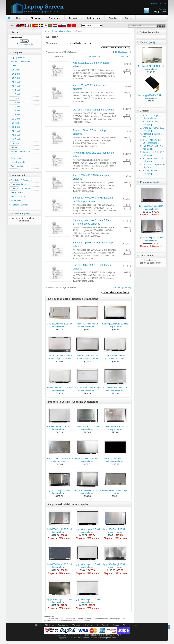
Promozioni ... (17, 158)
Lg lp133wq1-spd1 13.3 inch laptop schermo (88, 601)
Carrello (162, 9)
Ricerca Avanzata (25, 44)
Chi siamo (36, 18)
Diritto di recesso (130, 625)
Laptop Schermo (19, 58)
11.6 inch (16, 94)
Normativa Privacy (19, 184)
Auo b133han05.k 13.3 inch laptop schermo (60, 325)
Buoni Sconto (17, 201)
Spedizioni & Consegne (22, 180)
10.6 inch (16, 82)
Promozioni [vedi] (150, 182)
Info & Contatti (18, 193)
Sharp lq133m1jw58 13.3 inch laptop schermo (116, 325)
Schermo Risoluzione (21, 152)
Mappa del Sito (18, 197)
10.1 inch (16, 74)
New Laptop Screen (81, 638)
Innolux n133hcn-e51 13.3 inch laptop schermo (88, 325)
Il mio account (93, 18)
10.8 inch (16, 86)
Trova (15, 32)
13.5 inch (16, 139)
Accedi (163, 4)
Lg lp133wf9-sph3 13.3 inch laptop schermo (151, 238)
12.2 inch (16, 107)
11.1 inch (16, 90)
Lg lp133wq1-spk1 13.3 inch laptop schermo (60, 601)
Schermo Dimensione (61, 31)
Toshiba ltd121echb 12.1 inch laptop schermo (151, 66)
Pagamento (55, 18)
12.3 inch (16, 111)
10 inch (15, 70)
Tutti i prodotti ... (18, 166)
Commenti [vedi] (21, 214)
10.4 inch (16, 78)
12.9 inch (16, 119)
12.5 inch (16, 115)
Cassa (128, 18)
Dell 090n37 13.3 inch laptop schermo (93, 110)
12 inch (15, 98)
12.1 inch (16, 102)
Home (154, 4)
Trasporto (73, 18)
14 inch (15, 143)
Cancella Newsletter (20, 205)
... (121, 52)
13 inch (15, 123)
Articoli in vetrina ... (20, 162)
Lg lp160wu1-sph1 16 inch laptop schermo (151, 206)
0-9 (120, 635)
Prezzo (124, 56)
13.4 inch (16, 135)
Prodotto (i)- (95, 56)
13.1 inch (16, 127)
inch (14, 66)
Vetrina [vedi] (147, 42)
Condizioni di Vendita (21, 188)
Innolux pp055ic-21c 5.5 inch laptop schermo (151, 95)
